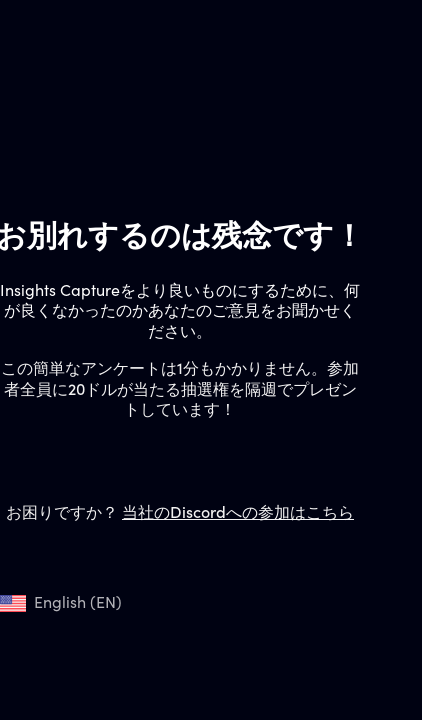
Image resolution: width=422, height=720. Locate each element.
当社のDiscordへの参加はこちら (238, 514)
